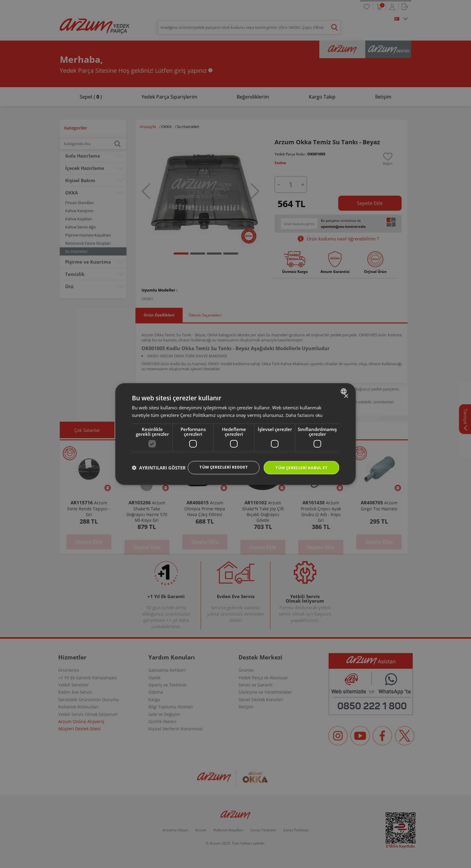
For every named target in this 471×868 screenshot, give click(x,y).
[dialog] (235, 434)
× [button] (346, 390)
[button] (159, 478)
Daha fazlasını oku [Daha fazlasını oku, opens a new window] (305, 409)
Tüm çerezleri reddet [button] (217, 462)
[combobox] (344, 385)
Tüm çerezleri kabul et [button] (299, 462)
